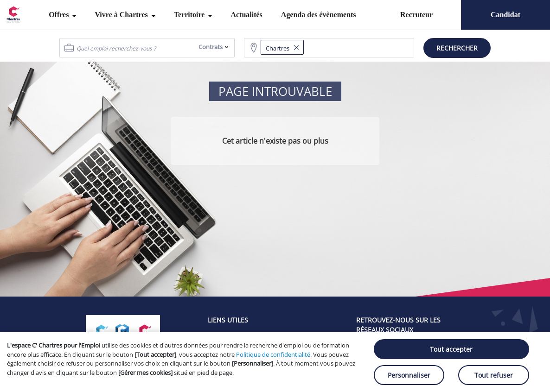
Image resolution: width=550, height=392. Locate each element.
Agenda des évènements (319, 15)
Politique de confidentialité (273, 354)
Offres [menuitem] (60, 15)
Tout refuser (494, 375)
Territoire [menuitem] (190, 15)
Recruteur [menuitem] (416, 15)
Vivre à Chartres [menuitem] (122, 15)
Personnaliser (409, 375)
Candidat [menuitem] (505, 15)
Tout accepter (451, 349)
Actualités (246, 15)
